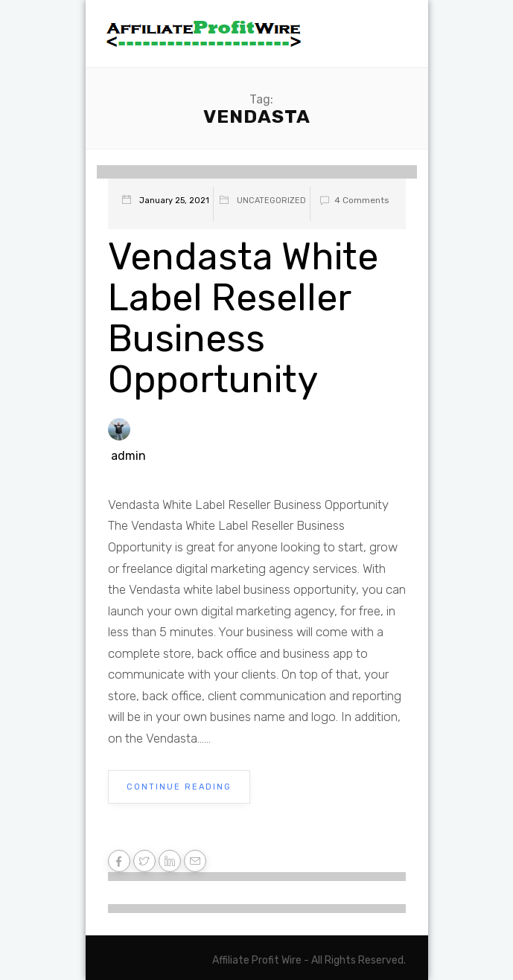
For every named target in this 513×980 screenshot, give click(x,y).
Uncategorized (271, 201)
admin (128, 456)
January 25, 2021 (174, 201)
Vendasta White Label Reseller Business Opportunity (243, 318)
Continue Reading (179, 787)
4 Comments (352, 200)
